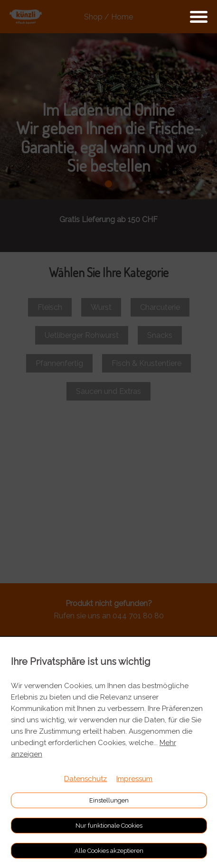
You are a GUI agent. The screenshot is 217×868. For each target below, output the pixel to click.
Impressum (134, 779)
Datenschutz (85, 779)
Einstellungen (109, 800)
